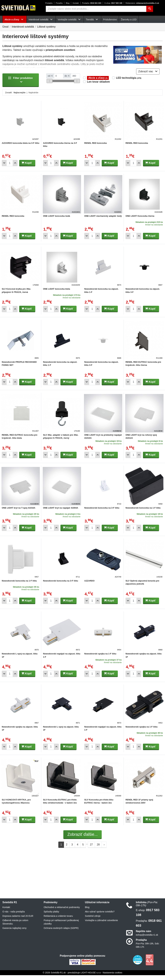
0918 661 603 (92, 3)
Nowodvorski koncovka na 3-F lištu (102, 513)
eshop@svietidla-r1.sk (147, 940)
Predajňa (49, 3)
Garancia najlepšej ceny (14, 933)
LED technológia (129, 83)
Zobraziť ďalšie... (82, 839)
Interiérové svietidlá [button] (41, 20)
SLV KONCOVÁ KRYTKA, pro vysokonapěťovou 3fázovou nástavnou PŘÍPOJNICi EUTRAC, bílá (20, 807)
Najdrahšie (33, 97)
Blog (68, 3)
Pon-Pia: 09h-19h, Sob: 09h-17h (148, 950)
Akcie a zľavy (98, 83)
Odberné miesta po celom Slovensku (15, 927)
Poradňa (59, 3)
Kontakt (76, 3)
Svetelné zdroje (93, 921)
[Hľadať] (150, 9)
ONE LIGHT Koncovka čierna (140, 221)
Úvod (5, 27)
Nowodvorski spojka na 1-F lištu (100, 659)
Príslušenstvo (110, 20)
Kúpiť (27, 168)
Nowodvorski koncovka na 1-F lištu (143, 513)
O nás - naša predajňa (14, 916)
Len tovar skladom (98, 86)
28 (98, 849)
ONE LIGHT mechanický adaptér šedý (103, 221)
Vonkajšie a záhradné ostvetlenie (101, 925)
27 (91, 849)
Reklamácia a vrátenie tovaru (58, 921)
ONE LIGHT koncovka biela (57, 294)
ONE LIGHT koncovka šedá (57, 221)
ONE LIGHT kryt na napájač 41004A (61, 513)
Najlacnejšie (19, 97)
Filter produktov (21, 85)
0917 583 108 (113, 3)
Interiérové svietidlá (23, 27)
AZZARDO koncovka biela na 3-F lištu (21, 148)
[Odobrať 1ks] (4, 168)
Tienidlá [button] (92, 20)
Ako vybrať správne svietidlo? (100, 916)
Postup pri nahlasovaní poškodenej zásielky (61, 927)
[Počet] (10, 168)
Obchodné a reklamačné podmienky (62, 912)
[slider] (50, 86)
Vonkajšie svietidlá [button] (70, 20)
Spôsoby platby (51, 916)
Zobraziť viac (148, 76)
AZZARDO (89, 586)
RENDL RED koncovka (95, 148)
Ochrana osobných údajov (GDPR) (61, 933)
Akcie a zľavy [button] (15, 20)
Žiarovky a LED (129, 20)
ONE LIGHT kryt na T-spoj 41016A (19, 513)
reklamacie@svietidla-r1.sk (142, 3)
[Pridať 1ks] (15, 168)
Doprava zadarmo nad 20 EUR (18, 921)
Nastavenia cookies (112, 977)
